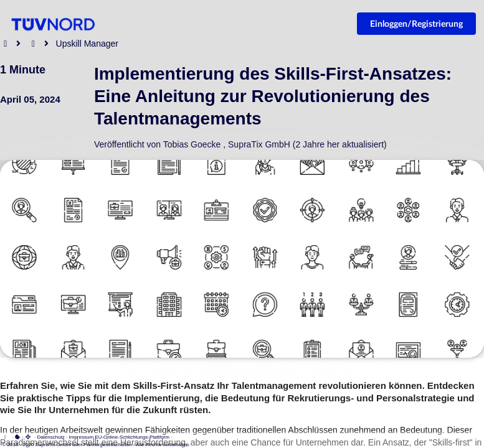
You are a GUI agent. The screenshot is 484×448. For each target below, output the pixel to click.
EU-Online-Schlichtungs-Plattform (132, 437)
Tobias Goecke (192, 144)
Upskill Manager (87, 44)
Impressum (82, 437)
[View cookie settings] (17, 437)
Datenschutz (50, 437)
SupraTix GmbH (259, 144)
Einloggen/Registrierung (416, 23)
